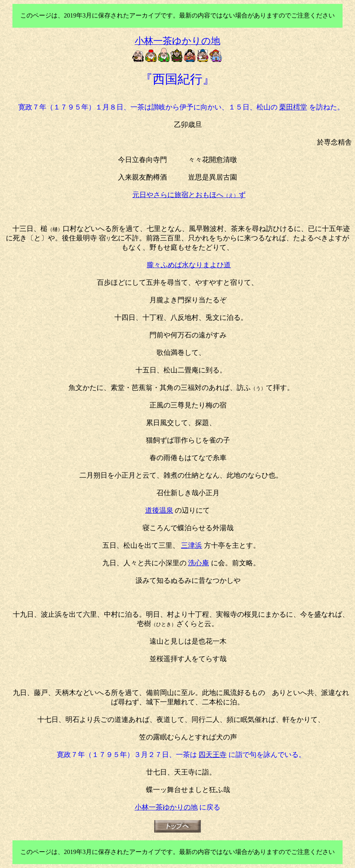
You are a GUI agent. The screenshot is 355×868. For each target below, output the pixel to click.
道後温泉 (159, 510)
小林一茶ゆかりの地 (166, 807)
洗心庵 (199, 563)
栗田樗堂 (293, 107)
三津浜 (192, 545)
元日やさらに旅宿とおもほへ (189, 195)
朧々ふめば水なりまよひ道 (189, 265)
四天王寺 (213, 755)
